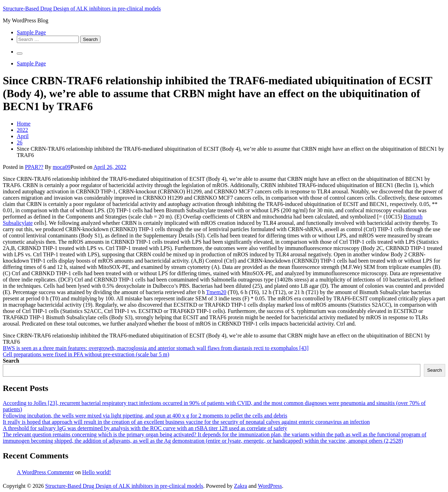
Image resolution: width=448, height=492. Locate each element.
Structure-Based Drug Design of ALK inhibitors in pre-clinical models (82, 9)
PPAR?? (34, 167)
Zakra (241, 486)
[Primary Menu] (20, 54)
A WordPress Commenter (45, 472)
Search (11, 361)
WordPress (270, 486)
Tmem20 (216, 292)
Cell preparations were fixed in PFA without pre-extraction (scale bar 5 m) (86, 354)
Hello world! (97, 472)
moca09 (62, 167)
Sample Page (31, 32)
